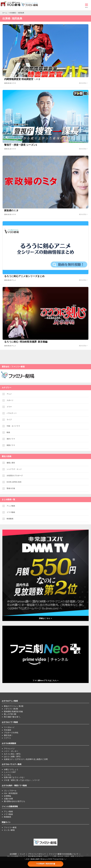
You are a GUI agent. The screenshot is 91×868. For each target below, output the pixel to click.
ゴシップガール (10, 791)
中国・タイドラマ (13, 426)
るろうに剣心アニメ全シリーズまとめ (24, 276)
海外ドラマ (11, 439)
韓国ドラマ (11, 445)
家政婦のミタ (11, 210)
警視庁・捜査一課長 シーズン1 (21, 145)
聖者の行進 (11, 488)
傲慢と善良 (11, 463)
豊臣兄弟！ (8, 735)
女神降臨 (7, 796)
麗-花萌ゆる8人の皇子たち (14, 801)
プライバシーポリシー (37, 854)
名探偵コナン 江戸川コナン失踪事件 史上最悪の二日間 (26, 759)
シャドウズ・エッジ (14, 469)
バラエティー (12, 413)
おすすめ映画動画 (9, 743)
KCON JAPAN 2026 (14, 482)
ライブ (9, 420)
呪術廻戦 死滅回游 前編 (13, 711)
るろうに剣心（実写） (13, 754)
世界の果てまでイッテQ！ (14, 777)
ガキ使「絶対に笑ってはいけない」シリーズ (22, 780)
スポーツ (10, 400)
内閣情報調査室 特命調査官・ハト (22, 79)
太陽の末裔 (8, 799)
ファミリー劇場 (10, 827)
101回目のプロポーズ (15, 476)
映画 (8, 432)
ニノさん (7, 775)
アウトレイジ (9, 749)
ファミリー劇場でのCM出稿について (64, 854)
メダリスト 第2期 (11, 709)
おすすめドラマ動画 (10, 722)
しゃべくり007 (10, 772)
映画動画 (10, 519)
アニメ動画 (11, 506)
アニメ (9, 394)
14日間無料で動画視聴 (46, 864)
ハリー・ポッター (11, 751)
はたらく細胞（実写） (13, 756)
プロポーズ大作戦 (11, 733)
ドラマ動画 (11, 512)
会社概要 (13, 854)
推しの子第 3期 (10, 714)
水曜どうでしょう (11, 769)
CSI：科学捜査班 (11, 793)
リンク (22, 854)
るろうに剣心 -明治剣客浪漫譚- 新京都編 (26, 342)
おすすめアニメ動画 (10, 701)
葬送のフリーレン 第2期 (14, 706)
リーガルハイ (9, 727)
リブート (7, 738)
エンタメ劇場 (9, 830)
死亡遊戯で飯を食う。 (13, 717)
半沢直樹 (7, 730)
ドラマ (9, 407)
